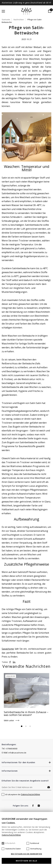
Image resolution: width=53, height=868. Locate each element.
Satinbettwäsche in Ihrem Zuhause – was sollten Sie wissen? (26, 713)
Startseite (6, 20)
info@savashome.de (17, 753)
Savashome (8, 649)
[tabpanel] (26, 699)
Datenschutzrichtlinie (30, 794)
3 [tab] (30, 726)
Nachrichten (19, 20)
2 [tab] (26, 726)
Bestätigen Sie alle (27, 861)
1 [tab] (22, 726)
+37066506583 (11, 749)
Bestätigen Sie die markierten (26, 854)
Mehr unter (9, 720)
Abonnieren (49, 787)
